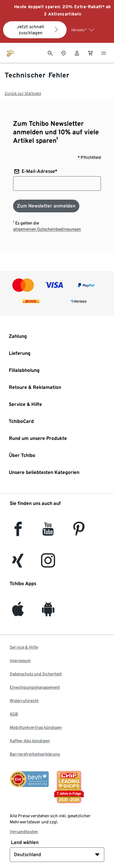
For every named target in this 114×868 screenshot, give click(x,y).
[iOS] (18, 613)
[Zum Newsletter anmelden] (46, 206)
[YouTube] (48, 532)
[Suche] (50, 53)
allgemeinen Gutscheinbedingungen (47, 229)
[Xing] (18, 564)
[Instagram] (48, 564)
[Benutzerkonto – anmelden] (77, 53)
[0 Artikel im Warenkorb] (90, 53)
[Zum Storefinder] (64, 53)
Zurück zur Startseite (23, 93)
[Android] (48, 613)
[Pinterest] (79, 532)
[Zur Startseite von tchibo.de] (10, 53)
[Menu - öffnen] (104, 53)
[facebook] (18, 532)
